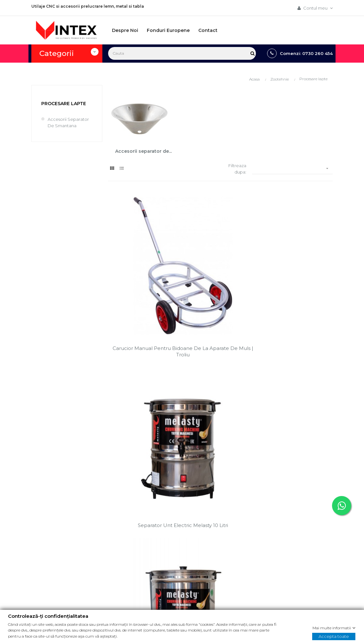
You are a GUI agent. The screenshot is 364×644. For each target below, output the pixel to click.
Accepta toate (334, 636)
